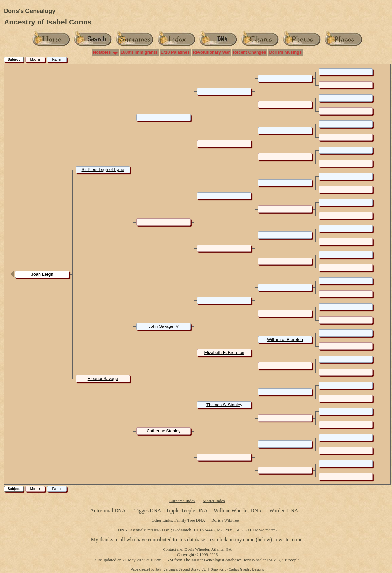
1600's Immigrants (139, 52)
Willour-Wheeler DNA (238, 510)
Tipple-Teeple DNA (187, 510)
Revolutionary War (211, 52)
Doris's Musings (285, 52)
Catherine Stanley (163, 431)
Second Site (187, 570)
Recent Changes (250, 52)
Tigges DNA (148, 510)
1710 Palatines (175, 52)
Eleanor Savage (103, 379)
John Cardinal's (167, 570)
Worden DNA (284, 510)
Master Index (214, 501)
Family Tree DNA (190, 520)
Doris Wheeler (197, 549)
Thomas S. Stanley (224, 405)
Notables (102, 52)
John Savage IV (164, 326)
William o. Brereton (285, 339)
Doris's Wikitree (225, 520)
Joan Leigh (42, 274)
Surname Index (182, 501)
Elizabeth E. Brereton (224, 352)
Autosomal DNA (109, 510)
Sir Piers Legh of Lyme (103, 170)
